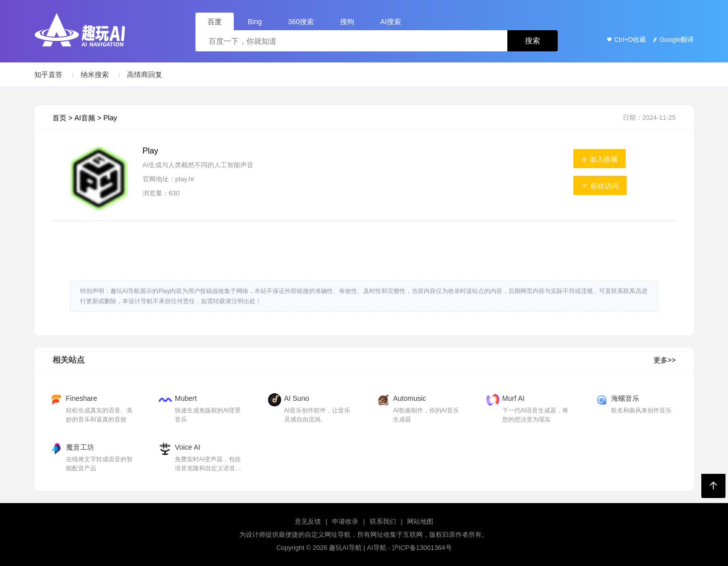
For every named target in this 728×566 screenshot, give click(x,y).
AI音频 (85, 118)
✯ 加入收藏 (600, 159)
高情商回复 (145, 75)
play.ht (185, 179)
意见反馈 (308, 521)
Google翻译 (672, 40)
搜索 (533, 41)
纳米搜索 (95, 75)
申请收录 (345, 521)
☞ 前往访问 (600, 186)
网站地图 (420, 521)
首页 (59, 118)
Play (110, 118)
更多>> (665, 360)
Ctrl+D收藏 (625, 40)
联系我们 (383, 521)
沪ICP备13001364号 (422, 548)
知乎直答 (48, 75)
